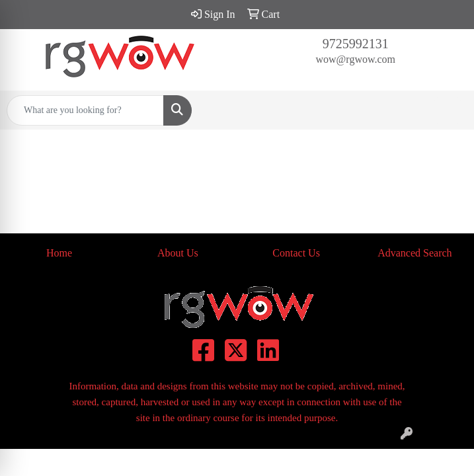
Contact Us (296, 253)
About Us (178, 253)
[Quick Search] (85, 110)
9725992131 (356, 44)
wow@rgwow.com (356, 59)
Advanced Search (415, 253)
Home (59, 253)
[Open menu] (448, 110)
